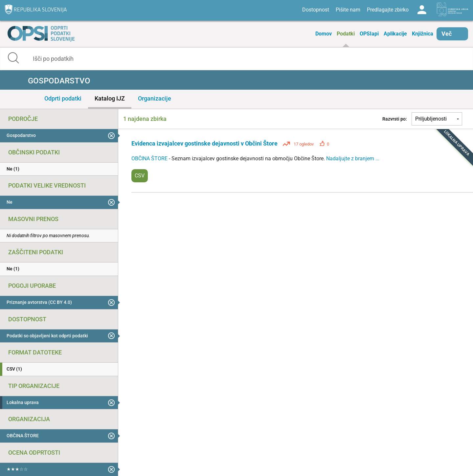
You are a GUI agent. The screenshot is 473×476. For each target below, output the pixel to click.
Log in (422, 10)
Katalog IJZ (110, 98)
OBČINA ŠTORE (150, 159)
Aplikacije (395, 34)
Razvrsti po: (395, 119)
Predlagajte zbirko (388, 10)
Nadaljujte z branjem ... (353, 159)
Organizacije (155, 98)
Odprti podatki (63, 98)
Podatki (346, 34)
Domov (324, 34)
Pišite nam (348, 10)
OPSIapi (369, 34)
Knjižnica (423, 34)
